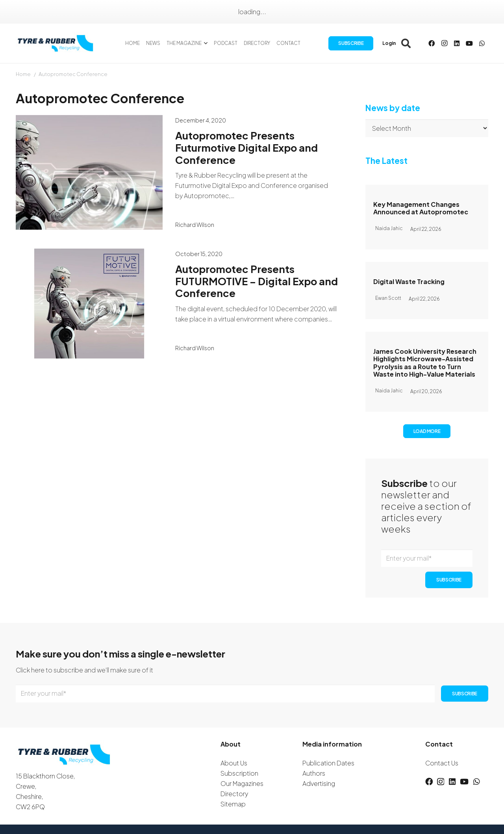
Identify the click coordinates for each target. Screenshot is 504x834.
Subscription (239, 773)
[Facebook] (432, 43)
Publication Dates (328, 763)
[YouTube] (469, 43)
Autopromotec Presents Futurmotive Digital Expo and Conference (246, 147)
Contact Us (442, 763)
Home (23, 74)
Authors (314, 773)
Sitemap (233, 804)
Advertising (319, 783)
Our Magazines (242, 783)
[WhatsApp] (482, 43)
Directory (234, 794)
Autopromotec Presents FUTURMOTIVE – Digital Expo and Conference (257, 281)
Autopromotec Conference (73, 74)
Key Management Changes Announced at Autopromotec (421, 208)
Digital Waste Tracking (409, 281)
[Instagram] (444, 43)
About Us (234, 763)
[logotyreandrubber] (56, 43)
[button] (205, 43)
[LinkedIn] (457, 43)
